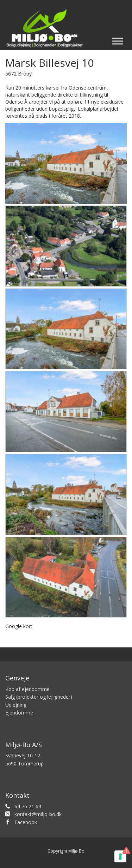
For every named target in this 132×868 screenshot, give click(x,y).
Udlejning (16, 705)
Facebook (26, 822)
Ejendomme (19, 713)
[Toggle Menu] (118, 41)
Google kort (19, 626)
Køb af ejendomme (27, 689)
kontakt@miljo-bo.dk (38, 814)
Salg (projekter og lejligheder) (39, 697)
